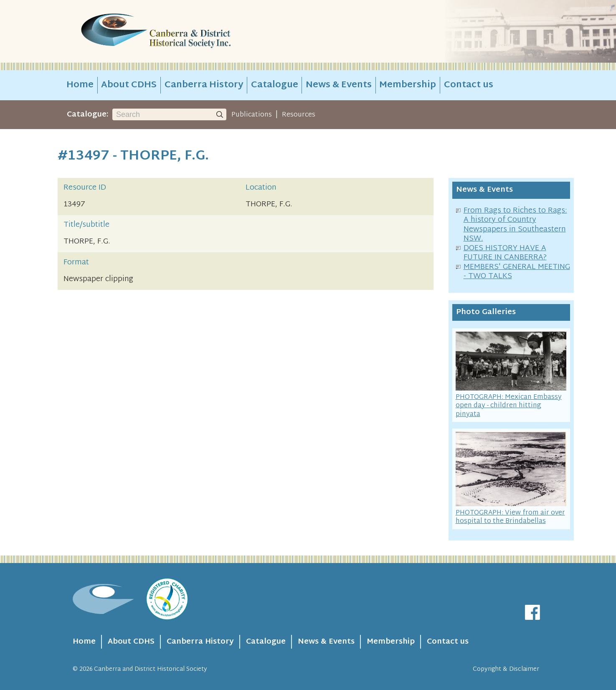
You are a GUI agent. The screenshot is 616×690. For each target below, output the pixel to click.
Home (80, 85)
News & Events (339, 85)
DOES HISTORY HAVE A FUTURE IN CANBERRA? (505, 253)
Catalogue (275, 85)
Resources (299, 115)
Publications (252, 115)
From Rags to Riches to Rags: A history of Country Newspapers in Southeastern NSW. (515, 225)
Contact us (469, 85)
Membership (408, 85)
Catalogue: (88, 115)
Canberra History (204, 85)
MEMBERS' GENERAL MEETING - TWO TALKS (517, 272)
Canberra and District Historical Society (151, 669)
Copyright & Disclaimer (506, 669)
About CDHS (129, 85)
